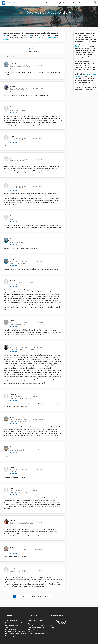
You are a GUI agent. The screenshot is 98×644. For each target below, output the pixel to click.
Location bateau (37, 3)
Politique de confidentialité (14, 623)
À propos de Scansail (12, 621)
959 (40, 596)
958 (33, 596)
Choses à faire (50, 3)
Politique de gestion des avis (14, 636)
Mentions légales (11, 629)
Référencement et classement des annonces (19, 631)
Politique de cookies (12, 625)
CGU (7, 627)
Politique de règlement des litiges (16, 634)
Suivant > (48, 596)
